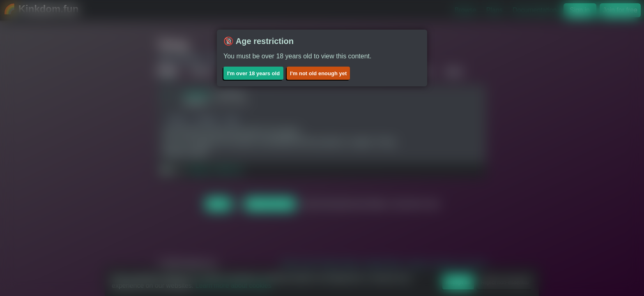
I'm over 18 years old (253, 73)
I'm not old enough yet (318, 73)
